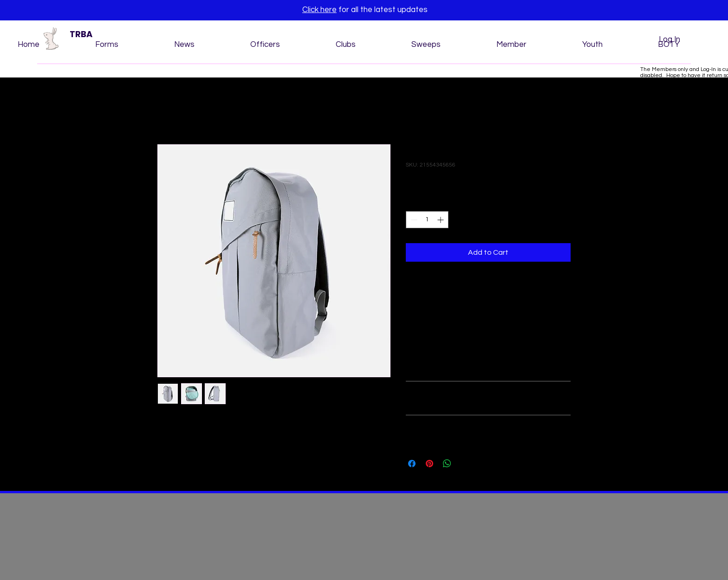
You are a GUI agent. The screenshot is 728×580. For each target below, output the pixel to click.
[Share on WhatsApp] (447, 464)
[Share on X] (465, 464)
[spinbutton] (427, 220)
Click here (319, 10)
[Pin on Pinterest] (429, 464)
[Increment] (441, 220)
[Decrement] (413, 220)
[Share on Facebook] (412, 464)
